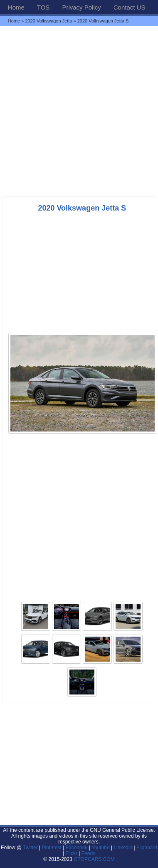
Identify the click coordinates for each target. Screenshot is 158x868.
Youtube (101, 848)
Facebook (77, 848)
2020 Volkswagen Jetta (48, 21)
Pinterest (52, 848)
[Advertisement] (79, 111)
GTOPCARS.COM (94, 859)
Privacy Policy (81, 7)
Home (16, 7)
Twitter (31, 848)
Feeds (88, 853)
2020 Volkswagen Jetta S (82, 208)
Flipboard (147, 848)
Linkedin (123, 848)
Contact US (130, 7)
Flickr (71, 853)
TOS (43, 7)
